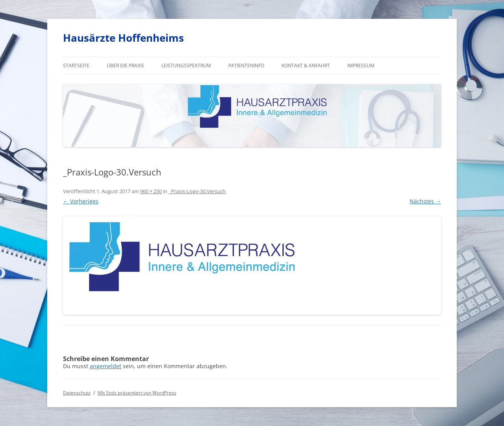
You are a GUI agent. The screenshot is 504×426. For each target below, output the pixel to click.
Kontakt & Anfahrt (306, 65)
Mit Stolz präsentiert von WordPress (137, 393)
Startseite (76, 65)
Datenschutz (77, 393)
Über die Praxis (125, 65)
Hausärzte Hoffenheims (123, 38)
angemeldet (106, 366)
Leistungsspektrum (186, 65)
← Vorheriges (81, 201)
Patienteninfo (246, 65)
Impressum (361, 65)
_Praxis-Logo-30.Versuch (197, 191)
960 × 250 (151, 191)
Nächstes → (425, 201)
